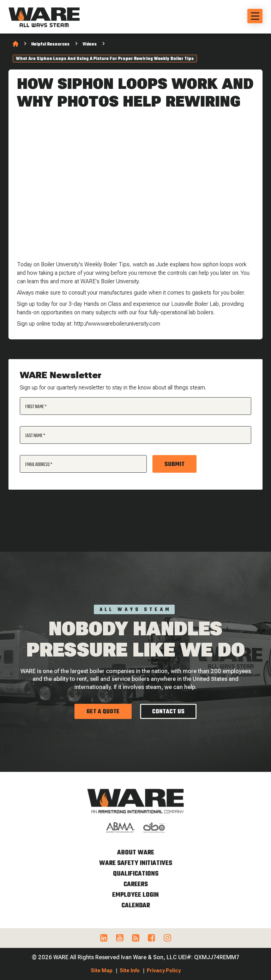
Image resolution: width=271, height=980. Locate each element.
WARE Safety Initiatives (136, 863)
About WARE (136, 853)
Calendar (136, 906)
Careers (136, 885)
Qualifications (136, 874)
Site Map (102, 970)
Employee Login (135, 895)
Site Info (130, 970)
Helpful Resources (50, 44)
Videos (90, 44)
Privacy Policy (164, 970)
